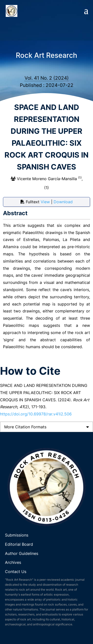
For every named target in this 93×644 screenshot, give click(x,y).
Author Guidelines (22, 553)
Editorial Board (19, 544)
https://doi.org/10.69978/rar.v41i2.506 (36, 414)
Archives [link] (13, 562)
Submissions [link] (17, 535)
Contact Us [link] (16, 572)
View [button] (46, 202)
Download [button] (63, 202)
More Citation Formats (25, 427)
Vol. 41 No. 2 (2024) (47, 78)
